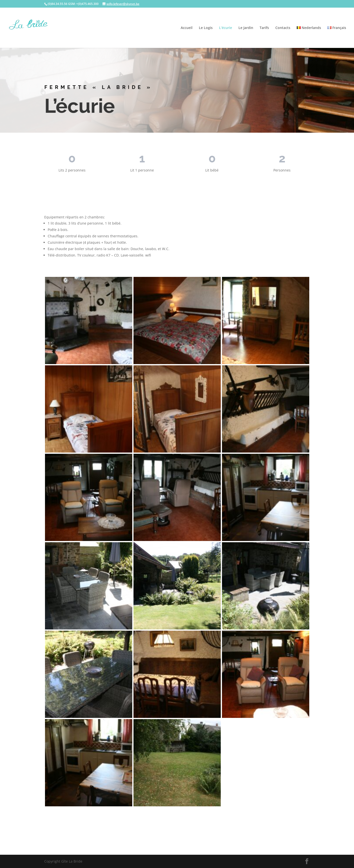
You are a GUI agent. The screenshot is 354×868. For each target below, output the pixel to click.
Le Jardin (246, 28)
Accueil (187, 28)
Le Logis (206, 28)
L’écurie (226, 28)
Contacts (283, 28)
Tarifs (264, 28)
